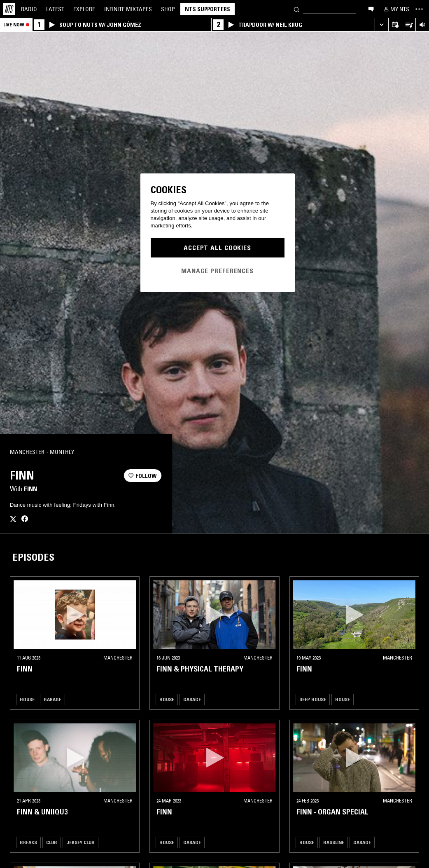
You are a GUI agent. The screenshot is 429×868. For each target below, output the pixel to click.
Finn (30, 489)
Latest (55, 9)
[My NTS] (396, 9)
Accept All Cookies (217, 248)
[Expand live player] (381, 25)
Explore (84, 9)
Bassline (334, 842)
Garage (52, 699)
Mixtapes (128, 9)
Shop (168, 9)
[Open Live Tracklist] (409, 25)
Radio (29, 9)
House (27, 699)
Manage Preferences (217, 271)
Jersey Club (80, 842)
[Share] (152, 452)
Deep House (313, 699)
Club (52, 842)
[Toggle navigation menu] (419, 9)
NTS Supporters (208, 9)
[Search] (296, 9)
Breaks (28, 842)
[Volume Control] (422, 25)
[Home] (9, 9)
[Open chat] (371, 9)
